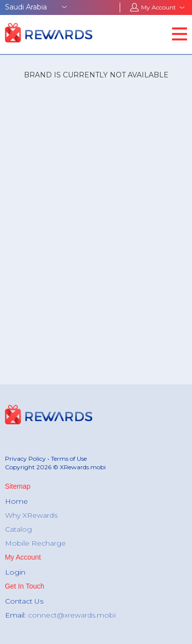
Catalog (18, 529)
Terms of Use (69, 459)
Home (16, 501)
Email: (60, 615)
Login (15, 572)
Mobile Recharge (35, 543)
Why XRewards (31, 515)
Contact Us (24, 601)
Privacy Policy (25, 459)
